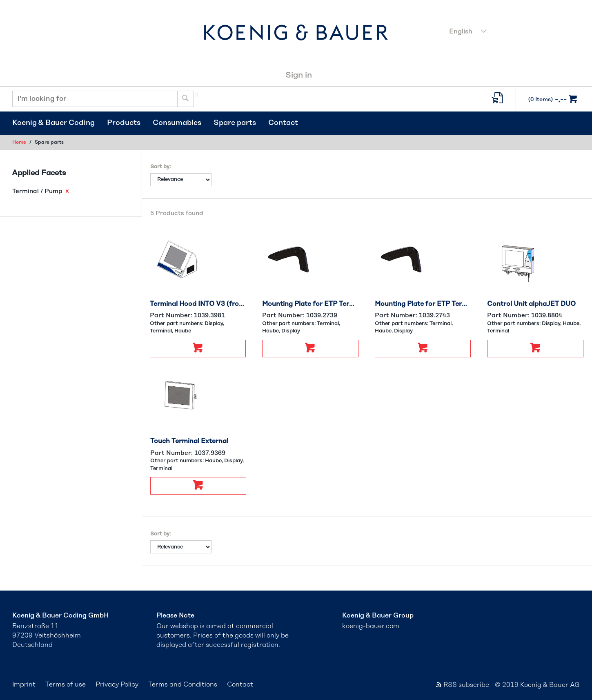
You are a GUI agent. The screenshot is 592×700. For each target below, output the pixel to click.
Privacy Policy (117, 684)
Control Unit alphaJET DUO (531, 304)
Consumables (177, 123)
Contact (283, 123)
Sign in (299, 75)
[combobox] (512, 32)
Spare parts (235, 123)
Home (19, 142)
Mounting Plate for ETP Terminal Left (310, 304)
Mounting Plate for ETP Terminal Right (423, 304)
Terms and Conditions (183, 684)
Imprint (24, 684)
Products (124, 123)
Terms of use (66, 684)
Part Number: (187, 315)
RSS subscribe (462, 685)
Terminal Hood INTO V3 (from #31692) (198, 304)
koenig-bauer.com (371, 626)
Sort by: (160, 167)
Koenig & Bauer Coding (53, 123)
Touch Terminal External (189, 441)
